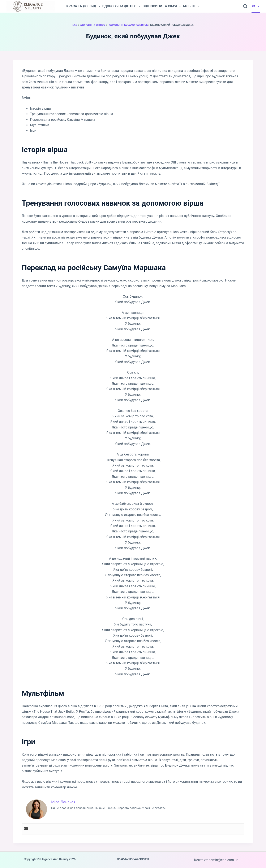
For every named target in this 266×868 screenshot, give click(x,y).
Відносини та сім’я (162, 6)
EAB (75, 25)
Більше (191, 6)
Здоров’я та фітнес (121, 6)
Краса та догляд (83, 6)
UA (256, 6)
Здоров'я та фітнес (92, 25)
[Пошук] (245, 6)
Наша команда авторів (133, 859)
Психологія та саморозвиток (128, 25)
